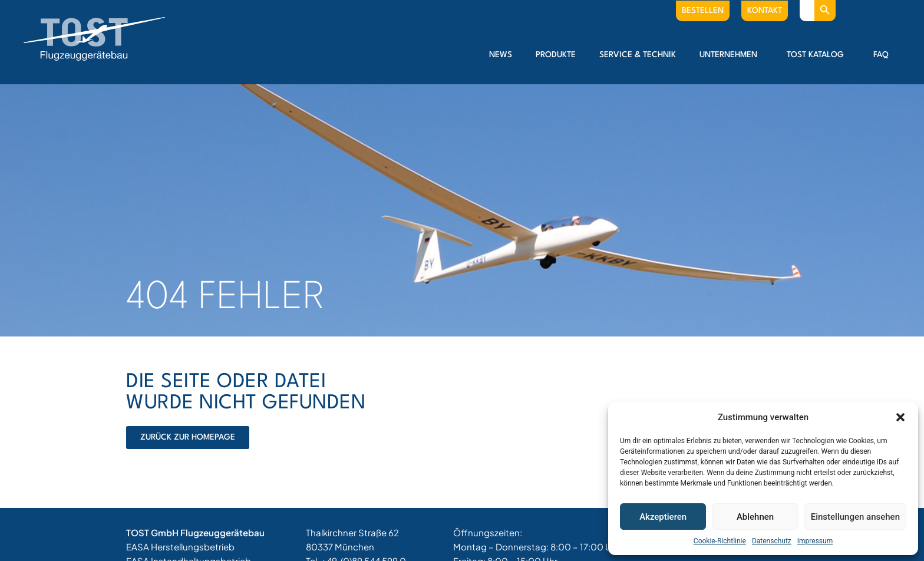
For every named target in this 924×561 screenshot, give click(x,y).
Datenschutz (772, 541)
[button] (900, 417)
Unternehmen (731, 55)
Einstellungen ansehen (855, 517)
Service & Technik (638, 55)
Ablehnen (755, 517)
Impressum (815, 541)
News (501, 55)
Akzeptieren (663, 517)
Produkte (556, 55)
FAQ (881, 55)
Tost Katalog (818, 55)
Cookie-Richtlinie (720, 541)
